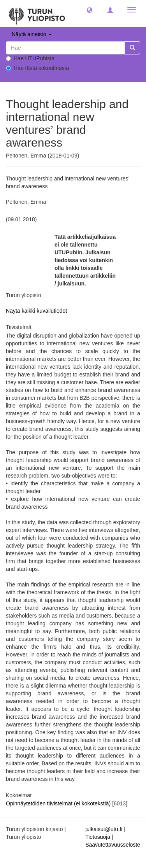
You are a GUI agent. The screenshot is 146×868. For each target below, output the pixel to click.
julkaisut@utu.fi (104, 829)
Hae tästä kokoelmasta (37, 68)
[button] (90, 10)
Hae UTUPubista (30, 58)
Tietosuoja (98, 837)
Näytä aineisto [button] (32, 34)
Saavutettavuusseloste (113, 845)
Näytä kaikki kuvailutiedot (36, 311)
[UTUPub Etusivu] (37, 14)
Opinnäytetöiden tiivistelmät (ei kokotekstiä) (59, 803)
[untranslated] (65, 48)
